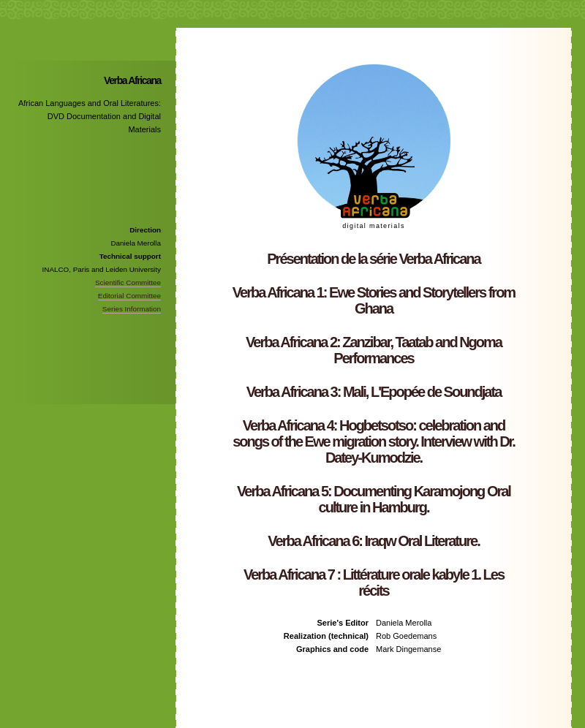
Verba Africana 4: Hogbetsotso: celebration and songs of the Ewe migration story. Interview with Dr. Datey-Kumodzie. (374, 441)
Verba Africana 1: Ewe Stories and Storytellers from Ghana (374, 300)
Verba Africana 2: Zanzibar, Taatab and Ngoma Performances (374, 350)
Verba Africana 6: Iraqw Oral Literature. (373, 541)
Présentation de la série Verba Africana (373, 259)
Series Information (132, 309)
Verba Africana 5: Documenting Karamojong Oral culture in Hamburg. (374, 499)
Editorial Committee (129, 296)
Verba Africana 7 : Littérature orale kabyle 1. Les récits (374, 583)
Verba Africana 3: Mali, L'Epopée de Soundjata (374, 392)
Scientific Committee (128, 283)
